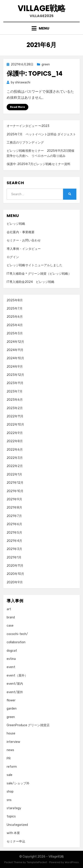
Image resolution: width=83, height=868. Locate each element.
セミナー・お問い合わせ (24, 240)
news (10, 750)
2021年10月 (15, 491)
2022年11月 (15, 416)
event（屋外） (17, 676)
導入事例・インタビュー (24, 249)
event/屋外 (15, 692)
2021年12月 (15, 483)
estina (11, 659)
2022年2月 (15, 466)
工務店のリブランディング (25, 143)
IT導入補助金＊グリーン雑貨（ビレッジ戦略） (39, 274)
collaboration (16, 642)
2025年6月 (15, 317)
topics (11, 816)
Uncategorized (17, 825)
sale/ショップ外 (18, 783)
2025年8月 (15, 300)
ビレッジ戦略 (16, 224)
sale (10, 775)
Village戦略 (42, 8)
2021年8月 (14, 508)
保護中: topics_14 (35, 74)
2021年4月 (14, 541)
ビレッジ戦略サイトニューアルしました (35, 265)
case (10, 626)
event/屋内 (15, 684)
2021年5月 (14, 533)
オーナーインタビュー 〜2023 (28, 126)
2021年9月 (14, 499)
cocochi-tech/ (17, 634)
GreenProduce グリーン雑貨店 (28, 725)
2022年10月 (15, 425)
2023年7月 (15, 392)
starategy (14, 808)
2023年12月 (15, 375)
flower (11, 700)
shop (10, 792)
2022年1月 (14, 474)
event (11, 667)
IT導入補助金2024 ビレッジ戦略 (31, 282)
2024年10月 (15, 358)
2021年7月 (14, 516)
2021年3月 (14, 549)
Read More (17, 107)
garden (12, 709)
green (46, 64)
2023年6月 (15, 400)
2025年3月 (15, 333)
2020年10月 (15, 574)
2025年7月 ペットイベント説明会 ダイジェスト (41, 134)
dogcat (12, 651)
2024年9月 (15, 367)
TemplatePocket (37, 862)
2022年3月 (15, 458)
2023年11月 (15, 383)
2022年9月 (15, 433)
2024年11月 (15, 350)
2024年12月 (15, 342)
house (11, 733)
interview (13, 742)
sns (9, 800)
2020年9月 (15, 582)
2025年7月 (15, 309)
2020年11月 (15, 566)
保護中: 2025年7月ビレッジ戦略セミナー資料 (39, 164)
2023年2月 (15, 408)
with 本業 (13, 833)
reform (12, 767)
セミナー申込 (16, 841)
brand (11, 617)
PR (9, 759)
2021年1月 (14, 557)
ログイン (13, 257)
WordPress (72, 862)
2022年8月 (15, 441)
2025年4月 (15, 325)
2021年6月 (14, 524)
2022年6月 (15, 450)
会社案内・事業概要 (21, 232)
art (9, 609)
